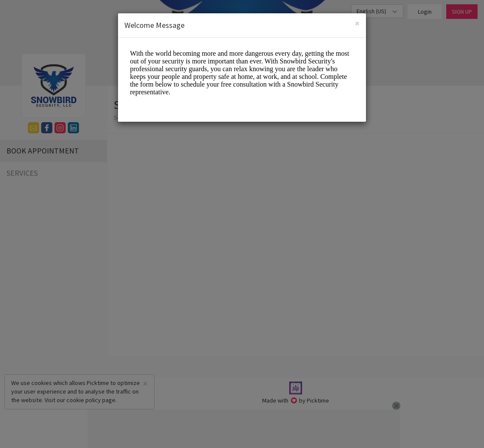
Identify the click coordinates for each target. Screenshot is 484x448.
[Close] (357, 23)
